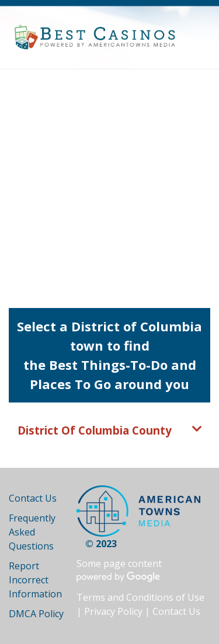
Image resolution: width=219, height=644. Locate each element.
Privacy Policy (113, 611)
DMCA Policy (36, 614)
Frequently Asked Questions (32, 532)
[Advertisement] (109, 185)
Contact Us (33, 498)
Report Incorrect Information (35, 580)
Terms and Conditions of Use (140, 597)
